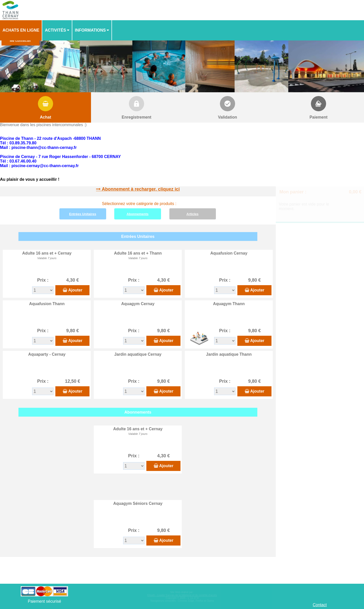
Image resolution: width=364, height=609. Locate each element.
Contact (320, 605)
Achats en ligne (21, 30)
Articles (193, 214)
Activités (55, 30)
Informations (90, 30)
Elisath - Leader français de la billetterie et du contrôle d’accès (182, 595)
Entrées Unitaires (83, 214)
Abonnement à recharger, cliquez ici (141, 189)
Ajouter (75, 290)
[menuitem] (21, 30)
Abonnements (138, 214)
